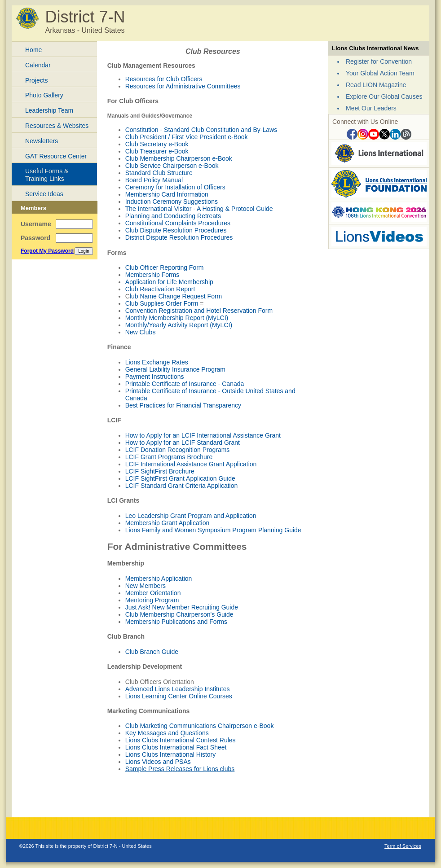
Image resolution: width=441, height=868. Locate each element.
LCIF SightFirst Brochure (160, 471)
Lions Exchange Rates (157, 362)
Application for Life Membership (169, 282)
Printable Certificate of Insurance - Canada (185, 384)
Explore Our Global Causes (384, 96)
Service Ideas (44, 194)
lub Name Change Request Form (176, 296)
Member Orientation (153, 593)
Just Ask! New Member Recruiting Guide (182, 607)
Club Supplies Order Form (162, 303)
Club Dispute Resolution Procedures (176, 230)
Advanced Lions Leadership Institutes (178, 689)
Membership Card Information (167, 194)
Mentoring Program (152, 600)
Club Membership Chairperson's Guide (179, 614)
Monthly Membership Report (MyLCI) (177, 318)
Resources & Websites (57, 126)
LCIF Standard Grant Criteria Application (182, 486)
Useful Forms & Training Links (47, 175)
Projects (37, 80)
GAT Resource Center (56, 156)
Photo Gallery (44, 95)
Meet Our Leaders (371, 108)
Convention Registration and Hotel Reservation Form (199, 311)
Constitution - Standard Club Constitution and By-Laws (201, 130)
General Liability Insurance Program (175, 369)
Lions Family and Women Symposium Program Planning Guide (213, 530)
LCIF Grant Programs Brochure (169, 457)
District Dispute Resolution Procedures (179, 237)
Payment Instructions (155, 377)
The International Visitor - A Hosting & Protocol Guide (199, 209)
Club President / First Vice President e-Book (187, 137)
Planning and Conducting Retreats (173, 216)
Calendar (38, 65)
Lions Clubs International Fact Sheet (176, 747)
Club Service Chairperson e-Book (172, 166)
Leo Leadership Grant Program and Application (191, 516)
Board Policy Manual (154, 180)
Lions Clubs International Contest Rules (181, 740)
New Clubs (141, 332)
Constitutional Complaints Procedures (178, 223)
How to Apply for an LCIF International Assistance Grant (203, 435)
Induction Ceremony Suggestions (172, 202)
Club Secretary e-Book (157, 144)
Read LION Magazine (376, 85)
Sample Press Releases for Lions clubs (180, 769)
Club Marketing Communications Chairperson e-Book (200, 726)
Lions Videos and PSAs (158, 762)
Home (33, 50)
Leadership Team (49, 110)
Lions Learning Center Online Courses (179, 696)
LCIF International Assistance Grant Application (191, 464)
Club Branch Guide (152, 652)
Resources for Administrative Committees (183, 86)
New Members (146, 586)
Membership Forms (152, 275)
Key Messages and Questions (167, 733)
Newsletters (42, 141)
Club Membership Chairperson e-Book (179, 158)
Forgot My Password (47, 251)
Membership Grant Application (168, 523)
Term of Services (403, 846)
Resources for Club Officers (164, 79)
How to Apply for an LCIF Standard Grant (183, 443)
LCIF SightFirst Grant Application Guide (180, 478)
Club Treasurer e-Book (157, 151)
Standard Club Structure (159, 173)
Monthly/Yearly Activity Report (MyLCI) (179, 325)
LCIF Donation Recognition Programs (178, 450)
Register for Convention (379, 61)
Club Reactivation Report (160, 289)
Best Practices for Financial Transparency (183, 405)
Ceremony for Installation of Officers (175, 187)
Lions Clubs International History (171, 754)
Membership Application (159, 579)
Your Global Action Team (380, 73)
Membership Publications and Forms (176, 622)
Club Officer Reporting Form (165, 267)
